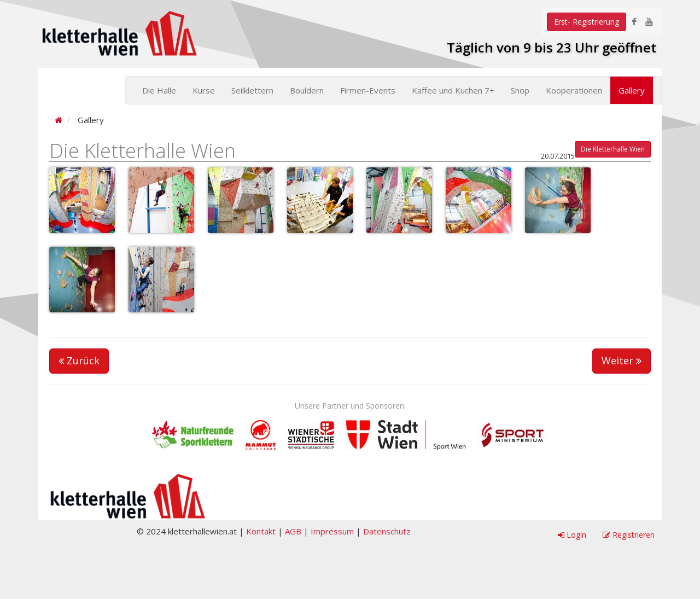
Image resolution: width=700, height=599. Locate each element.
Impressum (332, 531)
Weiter (622, 360)
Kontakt (261, 531)
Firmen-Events (368, 90)
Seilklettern (252, 90)
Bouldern (307, 90)
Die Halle (159, 90)
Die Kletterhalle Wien (613, 149)
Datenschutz (387, 531)
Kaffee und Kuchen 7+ (453, 90)
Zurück (79, 360)
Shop (520, 90)
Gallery (632, 90)
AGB (293, 531)
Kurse (204, 90)
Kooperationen (574, 90)
